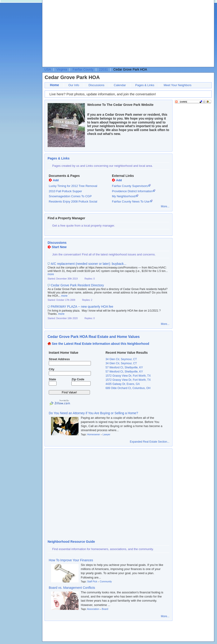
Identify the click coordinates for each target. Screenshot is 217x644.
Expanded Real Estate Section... (150, 442)
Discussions (96, 85)
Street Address (59, 359)
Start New (59, 247)
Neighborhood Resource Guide (71, 542)
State (52, 379)
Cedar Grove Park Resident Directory (77, 285)
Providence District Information (132, 191)
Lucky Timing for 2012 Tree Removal (73, 186)
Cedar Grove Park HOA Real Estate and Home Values (94, 337)
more (51, 274)
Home (54, 85)
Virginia (62, 69)
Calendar (120, 85)
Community (106, 582)
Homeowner (94, 434)
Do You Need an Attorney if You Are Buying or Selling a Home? (93, 413)
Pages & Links (145, 85)
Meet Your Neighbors (178, 85)
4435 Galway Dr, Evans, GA (123, 384)
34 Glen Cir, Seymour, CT (121, 359)
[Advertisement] (88, 35)
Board (105, 609)
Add (56, 180)
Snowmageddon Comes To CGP (70, 196)
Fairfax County (83, 69)
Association (93, 609)
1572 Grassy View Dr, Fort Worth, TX (128, 376)
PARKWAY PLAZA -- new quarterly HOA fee (82, 307)
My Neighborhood (124, 196)
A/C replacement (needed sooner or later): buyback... (89, 264)
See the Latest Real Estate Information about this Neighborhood (100, 344)
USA (48, 69)
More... (165, 206)
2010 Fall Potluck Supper (65, 191)
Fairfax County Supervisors (130, 186)
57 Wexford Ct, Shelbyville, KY (124, 367)
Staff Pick (92, 582)
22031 (103, 69)
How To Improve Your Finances (71, 560)
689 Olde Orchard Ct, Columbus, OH (128, 388)
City (52, 369)
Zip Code (78, 379)
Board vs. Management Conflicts (72, 588)
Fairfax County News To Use (131, 201)
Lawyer (106, 434)
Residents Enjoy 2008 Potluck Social (73, 201)
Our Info (74, 85)
